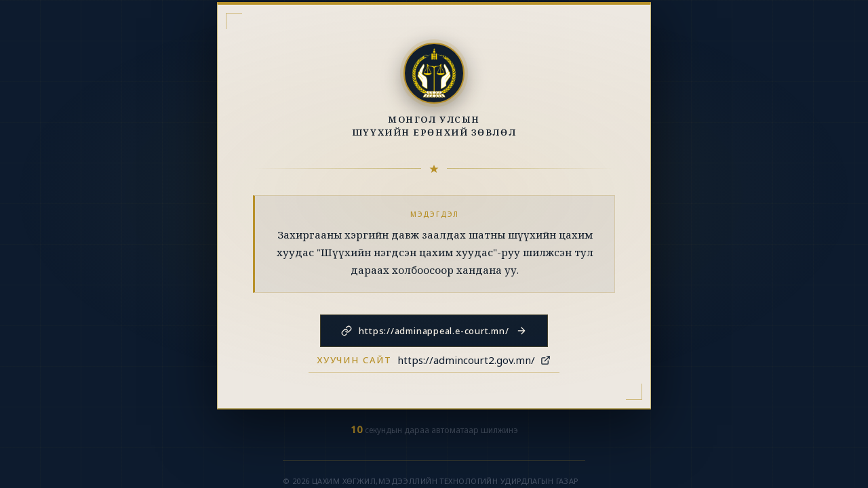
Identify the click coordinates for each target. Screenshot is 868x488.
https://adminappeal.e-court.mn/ (434, 331)
